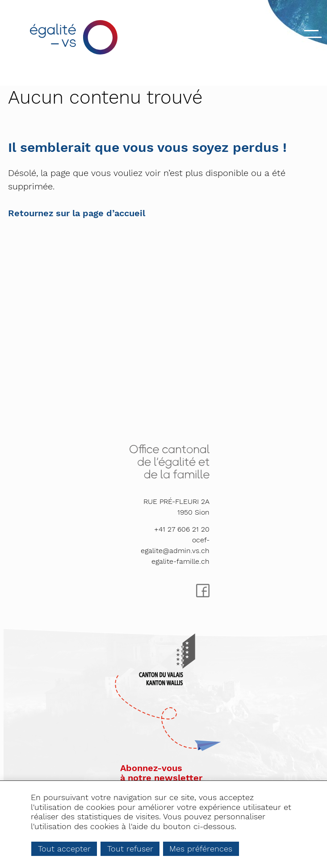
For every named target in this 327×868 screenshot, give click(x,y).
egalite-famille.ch (180, 561)
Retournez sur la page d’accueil (77, 213)
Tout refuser (130, 849)
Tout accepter (64, 849)
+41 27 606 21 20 (182, 529)
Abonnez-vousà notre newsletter (161, 773)
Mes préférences (201, 849)
